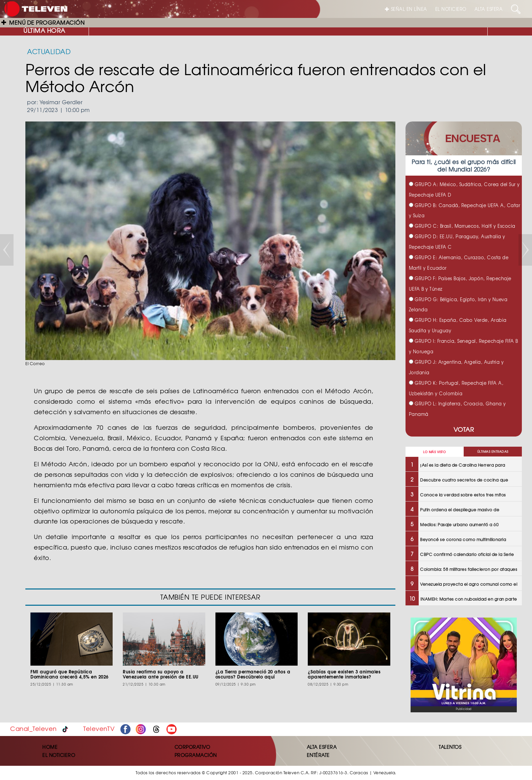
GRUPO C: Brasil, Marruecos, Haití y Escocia (462, 226)
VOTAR (464, 429)
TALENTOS (450, 747)
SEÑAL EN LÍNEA (406, 9)
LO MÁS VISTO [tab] (434, 452)
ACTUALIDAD (49, 51)
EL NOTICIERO (451, 9)
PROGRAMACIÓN (196, 755)
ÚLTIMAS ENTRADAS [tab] (493, 452)
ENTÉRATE (318, 755)
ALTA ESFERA (489, 9)
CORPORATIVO (192, 747)
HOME (50, 747)
